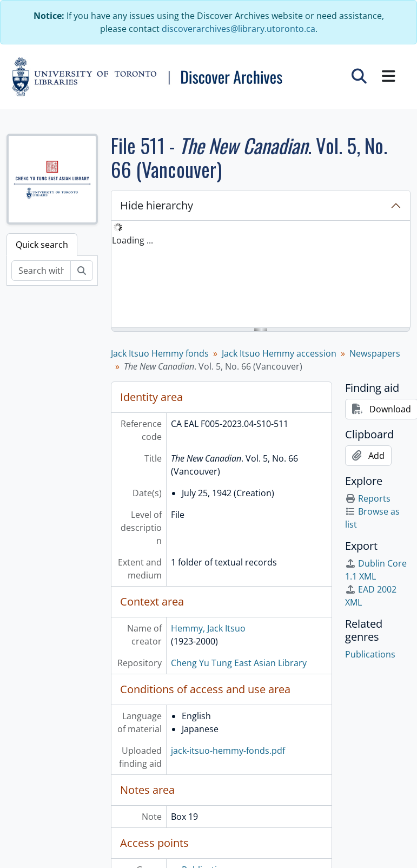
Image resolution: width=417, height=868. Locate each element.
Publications (370, 654)
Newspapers (375, 353)
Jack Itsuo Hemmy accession (279, 353)
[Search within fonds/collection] (41, 271)
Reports (368, 498)
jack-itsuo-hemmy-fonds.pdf (228, 751)
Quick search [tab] (42, 245)
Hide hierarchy (157, 205)
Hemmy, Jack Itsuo (208, 628)
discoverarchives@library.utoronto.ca (239, 29)
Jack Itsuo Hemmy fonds (160, 353)
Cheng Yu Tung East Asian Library (239, 663)
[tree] (261, 275)
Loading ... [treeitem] (133, 240)
